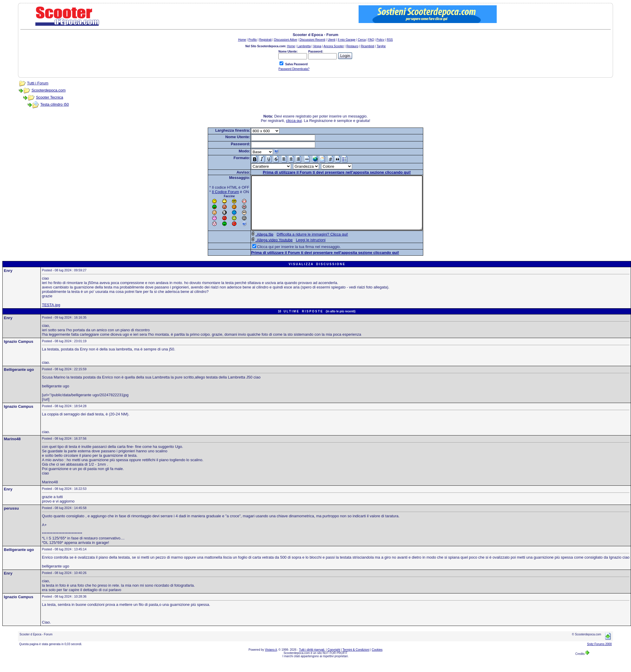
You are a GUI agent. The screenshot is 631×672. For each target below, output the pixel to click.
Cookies (377, 660)
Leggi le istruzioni (300, 251)
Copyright (334, 660)
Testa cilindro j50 (54, 104)
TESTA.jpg (51, 315)
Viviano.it (271, 660)
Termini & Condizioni (356, 660)
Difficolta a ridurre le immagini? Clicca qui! (302, 245)
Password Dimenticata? (294, 69)
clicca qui (294, 121)
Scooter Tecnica (50, 97)
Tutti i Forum (37, 83)
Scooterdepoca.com (49, 90)
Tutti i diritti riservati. (312, 660)
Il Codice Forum (215, 192)
